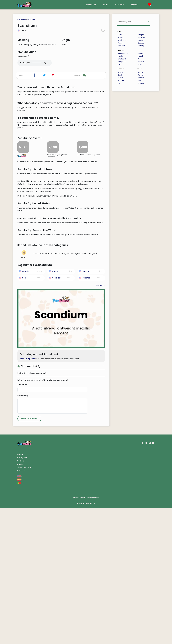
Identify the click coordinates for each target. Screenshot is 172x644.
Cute (120, 35)
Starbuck (57, 414)
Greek (141, 72)
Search (20, 597)
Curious (141, 59)
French (141, 83)
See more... (100, 421)
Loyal (140, 64)
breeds (106, 5)
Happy (141, 53)
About (20, 600)
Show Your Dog (24, 603)
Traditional (122, 40)
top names (120, 5)
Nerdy (141, 40)
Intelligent (122, 59)
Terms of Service (92, 633)
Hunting (141, 46)
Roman (141, 75)
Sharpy (86, 407)
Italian (141, 80)
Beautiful (121, 46)
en (20, 612)
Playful (121, 56)
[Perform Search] (148, 22)
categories (91, 5)
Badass (141, 43)
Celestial (142, 37)
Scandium (31, 19)
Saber (55, 407)
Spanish (141, 78)
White (120, 72)
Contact (21, 606)
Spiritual (121, 37)
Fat (119, 83)
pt (20, 619)
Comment (23, 531)
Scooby (26, 407)
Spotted (121, 80)
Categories (22, 593)
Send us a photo (27, 495)
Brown (120, 78)
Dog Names (22, 19)
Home (20, 590)
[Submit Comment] (29, 554)
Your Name (23, 520)
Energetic (122, 62)
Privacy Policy (78, 633)
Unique (141, 35)
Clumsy (141, 62)
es (20, 615)
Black (120, 75)
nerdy (24, 390)
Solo (24, 414)
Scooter (86, 414)
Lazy (120, 64)
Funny (120, 43)
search (134, 5)
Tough (141, 56)
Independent (123, 53)
